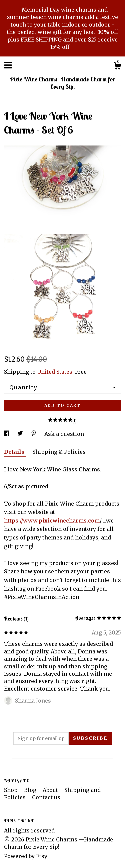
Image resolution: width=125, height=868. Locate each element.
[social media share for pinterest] (34, 434)
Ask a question (64, 434)
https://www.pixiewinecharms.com (52, 521)
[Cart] (117, 67)
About (51, 790)
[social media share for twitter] (21, 434)
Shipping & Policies (59, 452)
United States (55, 372)
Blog (31, 790)
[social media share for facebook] (7, 434)
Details (15, 452)
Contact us (46, 797)
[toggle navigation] (8, 65)
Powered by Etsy (26, 856)
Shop (11, 790)
